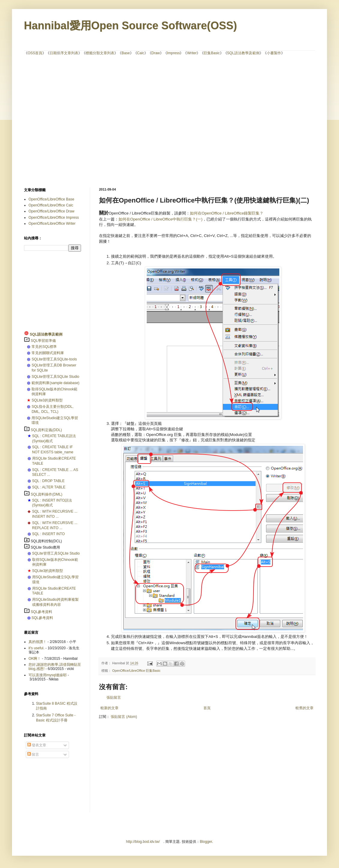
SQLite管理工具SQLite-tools (54, 359)
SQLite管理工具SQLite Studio (55, 377)
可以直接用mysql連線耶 (48, 675)
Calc (141, 53)
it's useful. (36, 648)
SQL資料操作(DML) (46, 494)
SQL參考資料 (41, 612)
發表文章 (37, 745)
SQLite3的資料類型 (47, 400)
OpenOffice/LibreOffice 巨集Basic (136, 671)
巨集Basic (212, 53)
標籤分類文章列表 (100, 53)
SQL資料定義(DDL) (46, 430)
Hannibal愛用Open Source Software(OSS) (130, 26)
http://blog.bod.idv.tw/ (143, 842)
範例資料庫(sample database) (55, 383)
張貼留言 (114, 698)
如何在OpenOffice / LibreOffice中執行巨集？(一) (160, 219)
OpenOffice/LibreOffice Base (51, 199)
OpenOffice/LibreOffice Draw (51, 211)
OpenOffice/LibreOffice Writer (52, 224)
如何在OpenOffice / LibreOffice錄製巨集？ (227, 213)
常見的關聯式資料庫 (48, 353)
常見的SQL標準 (44, 347)
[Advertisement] (56, 121)
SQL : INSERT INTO (48, 534)
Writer (192, 53)
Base (126, 53)
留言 (33, 754)
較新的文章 (109, 708)
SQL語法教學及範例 (243, 53)
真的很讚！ (37, 642)
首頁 (207, 708)
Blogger (206, 842)
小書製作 (274, 53)
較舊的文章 (304, 708)
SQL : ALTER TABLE (49, 487)
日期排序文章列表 (64, 53)
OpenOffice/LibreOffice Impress (54, 218)
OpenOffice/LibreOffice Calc (51, 205)
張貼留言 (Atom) (124, 717)
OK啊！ (35, 659)
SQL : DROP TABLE (48, 481)
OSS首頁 (35, 53)
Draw (156, 53)
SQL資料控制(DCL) (46, 541)
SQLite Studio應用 (45, 547)
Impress (174, 53)
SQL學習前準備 (43, 341)
